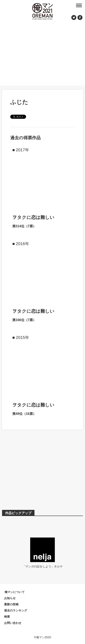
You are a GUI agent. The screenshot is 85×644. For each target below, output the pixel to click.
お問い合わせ (13, 623)
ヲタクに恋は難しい (33, 217)
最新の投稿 (11, 604)
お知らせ (10, 598)
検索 (7, 617)
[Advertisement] (42, 52)
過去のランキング (16, 610)
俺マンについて (15, 592)
